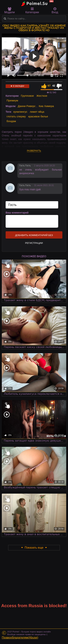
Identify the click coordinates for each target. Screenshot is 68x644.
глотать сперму (16, 116)
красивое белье (38, 116)
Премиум (12, 100)
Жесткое (42, 96)
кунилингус (20, 112)
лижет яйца (37, 112)
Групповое (27, 96)
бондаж (11, 121)
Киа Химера (46, 106)
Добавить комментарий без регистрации (34, 236)
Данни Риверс (27, 106)
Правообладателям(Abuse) (20, 638)
